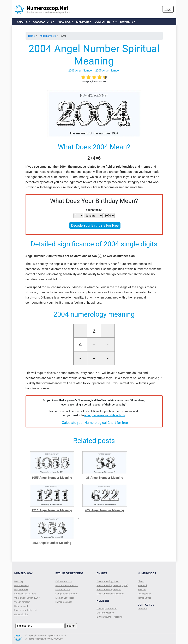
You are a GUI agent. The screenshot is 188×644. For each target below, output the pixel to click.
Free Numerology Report (109, 590)
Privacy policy (145, 594)
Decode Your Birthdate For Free (95, 225)
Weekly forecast (22, 602)
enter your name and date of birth (105, 415)
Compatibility (105, 22)
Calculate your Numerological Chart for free (95, 423)
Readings (64, 22)
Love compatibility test (26, 610)
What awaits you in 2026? (27, 598)
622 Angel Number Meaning (105, 510)
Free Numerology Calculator (110, 594)
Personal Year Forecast (67, 585)
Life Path (83, 22)
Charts (22, 22)
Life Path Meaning (106, 613)
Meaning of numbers (107, 609)
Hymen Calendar (64, 602)
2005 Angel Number (107, 71)
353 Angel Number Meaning (52, 543)
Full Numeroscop (64, 581)
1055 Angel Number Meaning (52, 478)
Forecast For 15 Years (25, 594)
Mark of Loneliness (65, 598)
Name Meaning (22, 585)
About (141, 581)
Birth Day (19, 581)
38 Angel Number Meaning (105, 478)
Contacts (142, 609)
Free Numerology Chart (108, 581)
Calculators (43, 22)
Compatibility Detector (67, 594)
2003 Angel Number (81, 71)
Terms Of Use (144, 598)
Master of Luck (63, 590)
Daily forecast (21, 606)
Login (168, 9)
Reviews (142, 590)
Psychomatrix (21, 590)
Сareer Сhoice (21, 614)
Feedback (143, 585)
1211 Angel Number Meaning (52, 510)
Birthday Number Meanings (110, 617)
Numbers (127, 22)
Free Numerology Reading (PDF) (113, 585)
